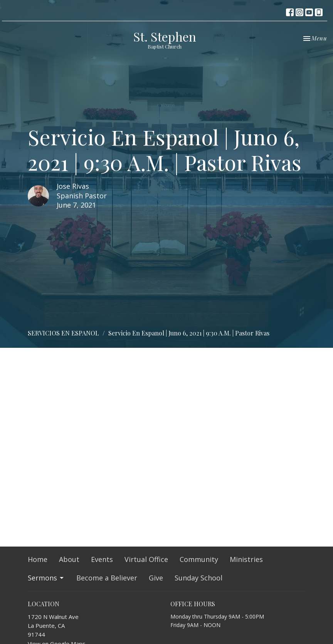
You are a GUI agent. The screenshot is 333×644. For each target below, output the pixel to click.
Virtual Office (146, 559)
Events (102, 559)
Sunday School (198, 578)
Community (199, 559)
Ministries (246, 559)
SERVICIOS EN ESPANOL (63, 333)
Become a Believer (107, 578)
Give (156, 578)
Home (38, 559)
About (69, 559)
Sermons (46, 578)
